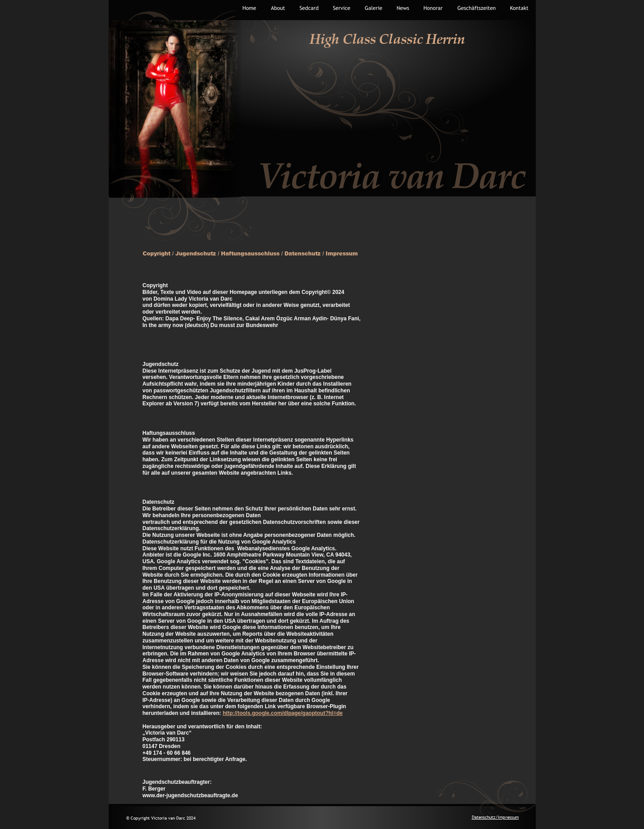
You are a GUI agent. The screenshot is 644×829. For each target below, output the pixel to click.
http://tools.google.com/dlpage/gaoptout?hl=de (283, 713)
